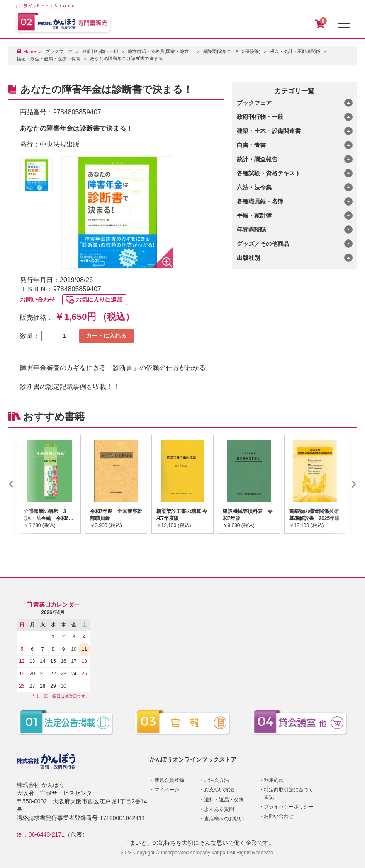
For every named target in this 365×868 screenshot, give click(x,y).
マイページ (167, 790)
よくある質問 (219, 809)
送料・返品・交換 (224, 800)
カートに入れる (106, 336)
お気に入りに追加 (99, 300)
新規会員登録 (169, 780)
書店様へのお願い (224, 819)
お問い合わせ (37, 300)
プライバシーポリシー (289, 807)
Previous (23, 484)
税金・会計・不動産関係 (295, 51)
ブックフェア (59, 51)
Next (342, 484)
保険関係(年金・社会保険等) (232, 51)
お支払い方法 (219, 790)
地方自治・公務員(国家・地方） (161, 51)
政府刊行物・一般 (100, 51)
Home (30, 51)
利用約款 (274, 780)
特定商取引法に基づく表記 (289, 793)
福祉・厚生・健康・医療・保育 (49, 59)
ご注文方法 (217, 780)
